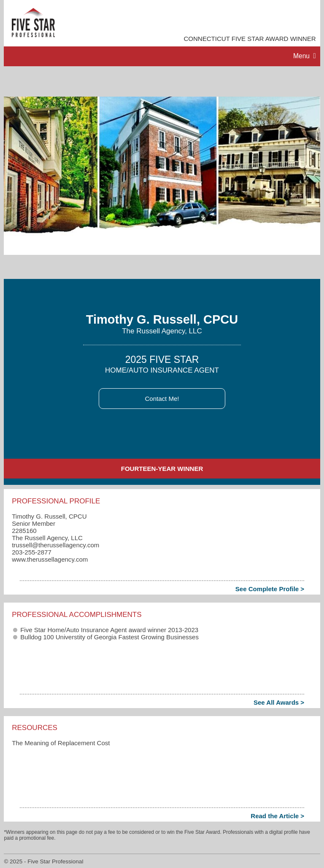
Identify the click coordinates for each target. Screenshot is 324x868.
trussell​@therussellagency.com (55, 545)
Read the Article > (277, 816)
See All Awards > (279, 702)
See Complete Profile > (270, 589)
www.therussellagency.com (50, 559)
